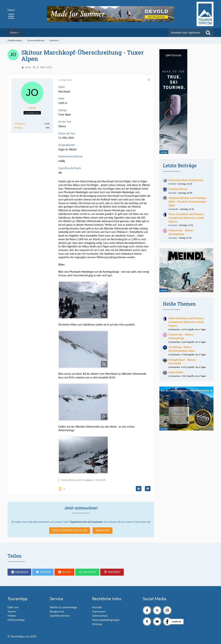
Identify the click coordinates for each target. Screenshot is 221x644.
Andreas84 (173, 209)
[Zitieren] (148, 489)
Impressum (99, 611)
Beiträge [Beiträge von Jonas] (18, 128)
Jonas (28, 67)
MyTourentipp (16, 620)
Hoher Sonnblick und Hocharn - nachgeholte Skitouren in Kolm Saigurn (187, 218)
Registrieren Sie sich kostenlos (86, 522)
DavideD (172, 193)
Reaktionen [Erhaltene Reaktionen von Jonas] (20, 124)
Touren (12, 611)
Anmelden (102, 530)
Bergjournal (57, 611)
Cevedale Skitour (178, 189)
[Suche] (208, 33)
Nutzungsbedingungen (106, 620)
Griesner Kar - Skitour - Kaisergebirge (182, 232)
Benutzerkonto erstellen (70, 530)
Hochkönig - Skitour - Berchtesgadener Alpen (182, 349)
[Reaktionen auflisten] (62, 488)
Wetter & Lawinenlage (63, 607)
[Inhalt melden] (139, 489)
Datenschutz (100, 615)
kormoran (173, 225)
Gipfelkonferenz (60, 615)
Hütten (12, 615)
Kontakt (97, 607)
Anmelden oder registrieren (186, 33)
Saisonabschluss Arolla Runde (186, 180)
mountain (173, 238)
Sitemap (97, 624)
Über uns (13, 607)
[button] (19, 572)
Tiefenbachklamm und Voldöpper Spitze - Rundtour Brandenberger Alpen (187, 201)
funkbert (172, 184)
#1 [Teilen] (149, 80)
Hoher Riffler (176, 372)
